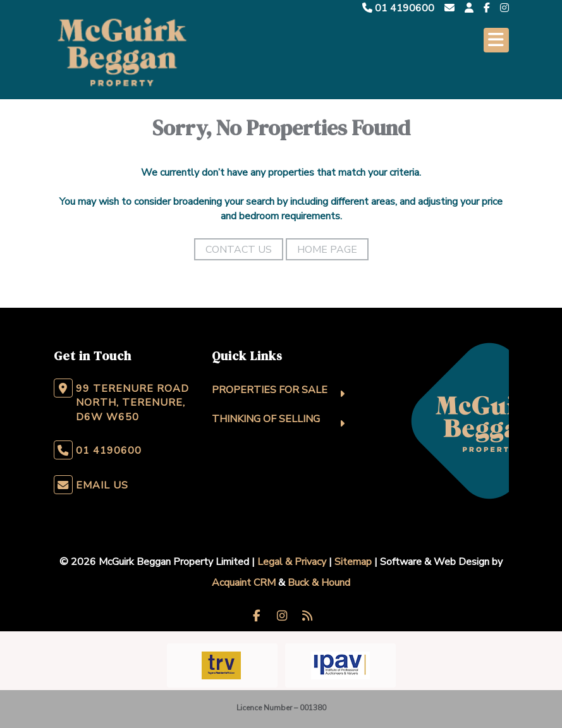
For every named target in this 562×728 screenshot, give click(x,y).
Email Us (102, 485)
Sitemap (353, 562)
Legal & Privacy (292, 562)
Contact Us (239, 250)
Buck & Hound (319, 583)
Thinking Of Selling (266, 419)
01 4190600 (398, 8)
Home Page (327, 250)
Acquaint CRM (244, 583)
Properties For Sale (270, 390)
